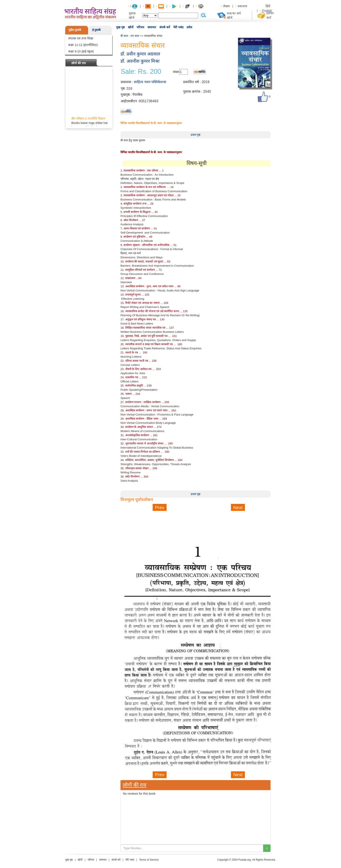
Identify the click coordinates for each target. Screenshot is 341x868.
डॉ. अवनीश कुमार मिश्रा (140, 61)
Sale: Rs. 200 (141, 72)
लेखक (226, 6)
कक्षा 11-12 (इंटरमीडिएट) (83, 45)
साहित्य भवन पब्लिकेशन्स (150, 82)
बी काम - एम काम (130, 36)
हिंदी (268, 6)
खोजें (131, 27)
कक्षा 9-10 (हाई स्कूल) (81, 51)
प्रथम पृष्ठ (196, 135)
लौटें (128, 111)
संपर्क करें (165, 27)
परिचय (140, 27)
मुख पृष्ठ (120, 27)
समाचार (152, 27)
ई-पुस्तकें (96, 30)
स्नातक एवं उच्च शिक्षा (81, 38)
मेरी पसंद (178, 27)
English (267, 11)
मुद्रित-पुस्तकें (75, 30)
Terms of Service (149, 860)
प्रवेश (189, 27)
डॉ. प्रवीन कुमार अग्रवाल (140, 54)
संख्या (176, 72)
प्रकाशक (242, 6)
